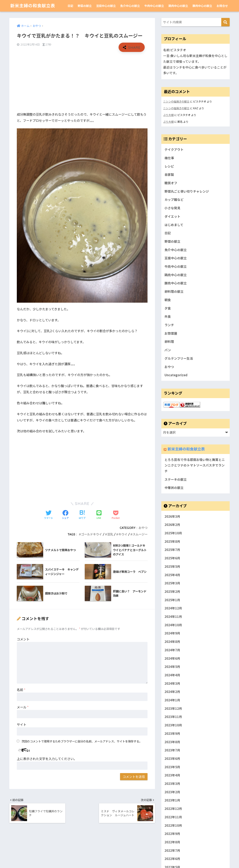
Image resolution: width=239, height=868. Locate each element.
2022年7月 (172, 850)
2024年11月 (173, 617)
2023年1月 (172, 800)
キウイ (123, 534)
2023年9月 (172, 733)
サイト (22, 724)
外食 (168, 316)
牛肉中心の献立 (154, 6)
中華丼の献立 (174, 488)
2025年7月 (172, 550)
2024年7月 (172, 650)
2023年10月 (173, 725)
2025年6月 (172, 558)
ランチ (169, 325)
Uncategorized (176, 375)
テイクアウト (174, 149)
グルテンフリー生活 (179, 358)
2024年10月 (173, 625)
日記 (70, 6)
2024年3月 (172, 683)
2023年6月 (172, 759)
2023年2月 (172, 792)
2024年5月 (172, 667)
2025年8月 (172, 541)
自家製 (169, 174)
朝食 (168, 300)
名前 (21, 690)
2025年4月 (172, 575)
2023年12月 (173, 708)
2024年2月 (172, 692)
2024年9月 (172, 633)
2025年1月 (172, 600)
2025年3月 (172, 583)
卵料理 (169, 342)
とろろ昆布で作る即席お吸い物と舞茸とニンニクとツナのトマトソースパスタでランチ (195, 465)
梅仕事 (169, 158)
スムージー (140, 534)
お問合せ (222, 6)
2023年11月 (173, 717)
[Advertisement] (82, 82)
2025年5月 (172, 566)
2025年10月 (173, 533)
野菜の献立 (85, 6)
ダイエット (172, 216)
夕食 (168, 308)
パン (168, 350)
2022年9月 (172, 834)
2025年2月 (172, 591)
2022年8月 (172, 842)
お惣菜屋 (171, 333)
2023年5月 (172, 767)
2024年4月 (172, 675)
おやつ (143, 528)
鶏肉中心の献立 (178, 6)
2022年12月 (173, 809)
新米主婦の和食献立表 (33, 6)
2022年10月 (173, 825)
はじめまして (174, 225)
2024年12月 (173, 608)
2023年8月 (172, 742)
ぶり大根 (168, 115)
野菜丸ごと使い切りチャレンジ (187, 191)
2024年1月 (172, 700)
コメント (23, 639)
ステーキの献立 (176, 479)
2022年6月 (172, 859)
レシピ (169, 166)
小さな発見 (172, 208)
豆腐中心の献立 (106, 6)
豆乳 (110, 534)
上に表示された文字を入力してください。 (47, 759)
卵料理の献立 (174, 291)
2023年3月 (172, 784)
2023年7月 (172, 750)
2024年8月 (172, 642)
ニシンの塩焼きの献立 (176, 101)
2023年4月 (172, 775)
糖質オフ (171, 183)
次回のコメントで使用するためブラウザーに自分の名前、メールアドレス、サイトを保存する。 (82, 741)
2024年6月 (172, 658)
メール (23, 707)
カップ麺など (174, 200)
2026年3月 (172, 516)
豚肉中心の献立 (202, 6)
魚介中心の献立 (130, 6)
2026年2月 (172, 525)
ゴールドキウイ (91, 534)
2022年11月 (173, 817)
